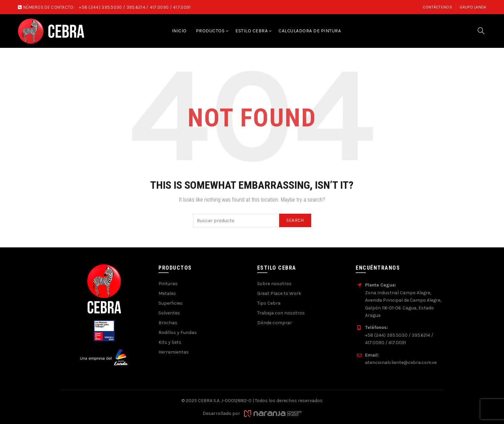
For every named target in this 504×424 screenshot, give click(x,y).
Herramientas (174, 352)
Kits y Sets (170, 342)
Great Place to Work (279, 293)
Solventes (169, 313)
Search (295, 220)
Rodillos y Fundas (178, 332)
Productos (210, 31)
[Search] (481, 31)
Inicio (179, 31)
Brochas (168, 323)
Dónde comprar (275, 323)
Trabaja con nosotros (281, 313)
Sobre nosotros (274, 284)
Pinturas (168, 284)
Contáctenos (437, 7)
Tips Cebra (269, 303)
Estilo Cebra (251, 31)
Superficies (171, 303)
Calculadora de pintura (310, 31)
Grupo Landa (473, 7)
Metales (167, 293)
